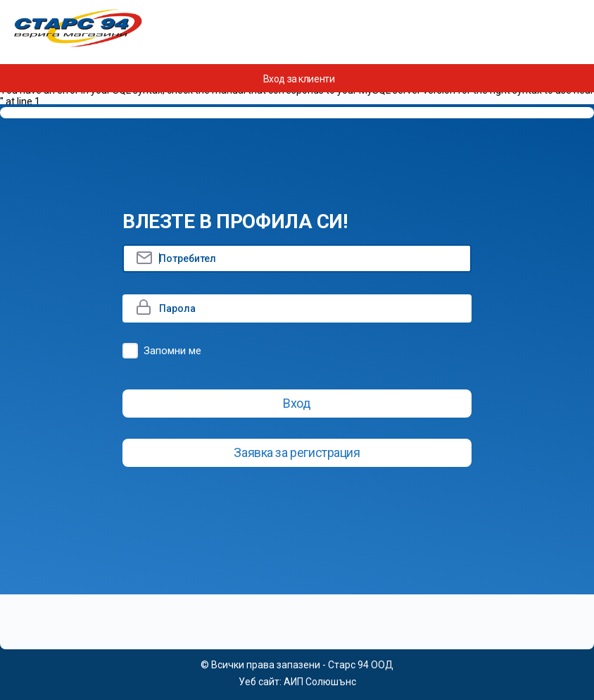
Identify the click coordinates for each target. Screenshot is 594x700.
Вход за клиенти (299, 79)
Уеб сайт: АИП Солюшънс (297, 682)
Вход (297, 403)
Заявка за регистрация (297, 452)
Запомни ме (172, 351)
